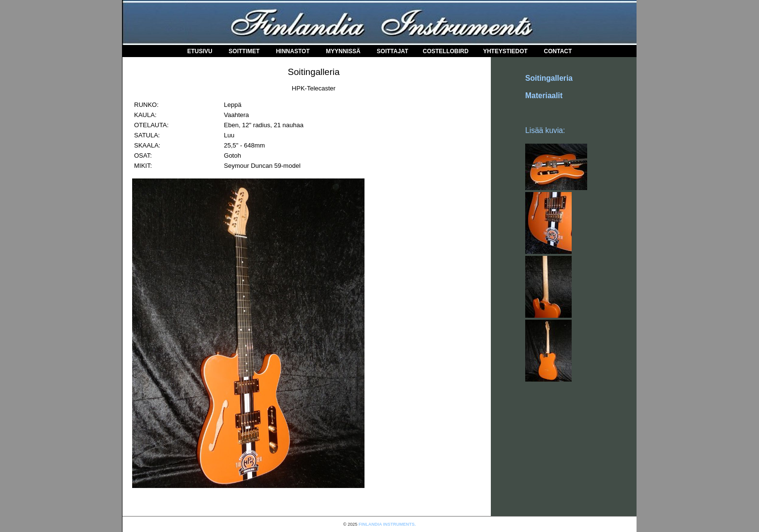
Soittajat (392, 51)
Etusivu (200, 51)
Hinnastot (293, 51)
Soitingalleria (549, 78)
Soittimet (244, 51)
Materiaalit (544, 96)
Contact (558, 51)
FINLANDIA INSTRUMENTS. (387, 524)
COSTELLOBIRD (446, 51)
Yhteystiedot (505, 51)
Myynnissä (343, 51)
